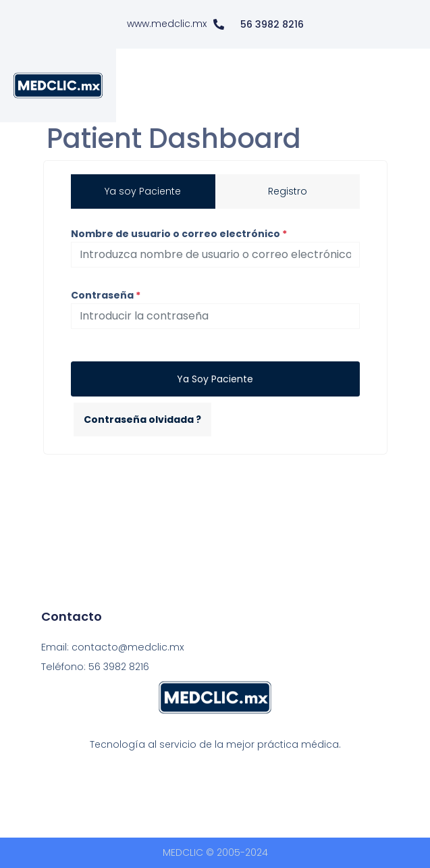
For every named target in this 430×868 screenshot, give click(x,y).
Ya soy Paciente (215, 379)
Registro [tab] (288, 191)
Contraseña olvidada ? (142, 419)
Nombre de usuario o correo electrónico (179, 234)
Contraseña (106, 295)
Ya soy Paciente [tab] (143, 191)
